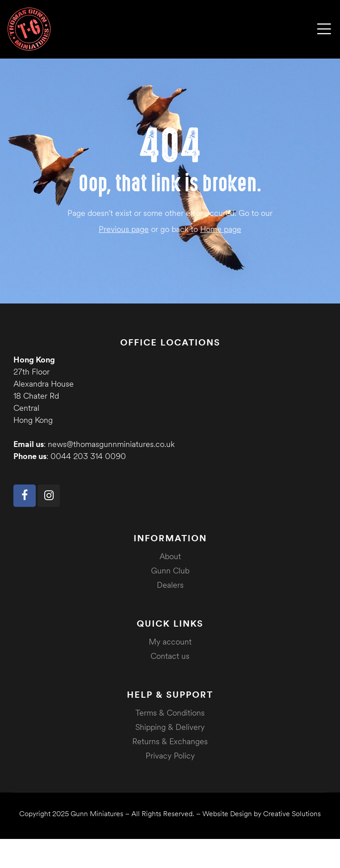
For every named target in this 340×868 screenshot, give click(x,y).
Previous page (124, 229)
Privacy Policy (170, 756)
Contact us (170, 656)
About (170, 556)
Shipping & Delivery (170, 727)
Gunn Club (170, 571)
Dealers (170, 585)
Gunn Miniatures (97, 813)
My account (170, 642)
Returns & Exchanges (170, 741)
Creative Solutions (292, 813)
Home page (221, 229)
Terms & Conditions (170, 713)
